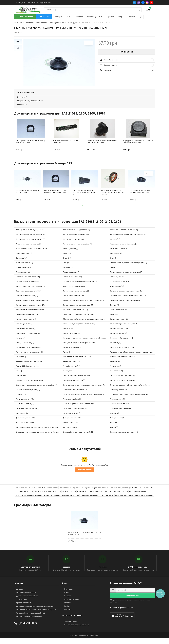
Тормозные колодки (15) (25, 408)
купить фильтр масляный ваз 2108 (116, 495)
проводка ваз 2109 (69, 495)
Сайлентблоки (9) (116, 375)
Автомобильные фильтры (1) (74, 243)
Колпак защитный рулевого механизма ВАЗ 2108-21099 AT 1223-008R (102, 146)
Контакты (133, 17)
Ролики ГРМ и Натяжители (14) (27, 370)
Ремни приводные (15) (71, 365)
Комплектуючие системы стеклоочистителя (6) (33, 304)
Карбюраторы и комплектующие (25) (77, 295)
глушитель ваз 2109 (26, 495)
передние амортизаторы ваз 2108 (97, 492)
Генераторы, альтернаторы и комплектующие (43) (128, 267)
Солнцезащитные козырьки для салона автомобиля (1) (36, 389)
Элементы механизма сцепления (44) (124, 436)
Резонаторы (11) (22, 361)
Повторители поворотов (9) (26, 333)
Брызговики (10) (116, 257)
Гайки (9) (66, 267)
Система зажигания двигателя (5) (122, 380)
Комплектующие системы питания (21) (30, 309)
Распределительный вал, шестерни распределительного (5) (132, 356)
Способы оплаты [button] (127, 65)
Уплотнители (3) (22, 417)
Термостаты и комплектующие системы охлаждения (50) (84, 398)
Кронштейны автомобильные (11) (75, 314)
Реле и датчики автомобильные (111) (77, 361)
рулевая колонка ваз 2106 (144, 499)
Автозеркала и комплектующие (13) (29, 234)
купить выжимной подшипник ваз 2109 (29, 499)
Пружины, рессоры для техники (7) (29, 351)
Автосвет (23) (115, 243)
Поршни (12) (20, 342)
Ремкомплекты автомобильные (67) (123, 361)
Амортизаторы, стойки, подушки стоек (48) (32, 253)
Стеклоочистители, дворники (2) (75, 394)
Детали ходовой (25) (118, 281)
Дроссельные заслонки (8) (120, 286)
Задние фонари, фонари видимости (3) (30, 290)
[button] (83, 210)
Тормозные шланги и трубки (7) (27, 413)
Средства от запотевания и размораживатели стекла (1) (84, 389)
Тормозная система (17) (25, 403)
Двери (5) (113, 271)
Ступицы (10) (21, 398)
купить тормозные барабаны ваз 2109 (48, 495)
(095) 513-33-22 (24, 3)
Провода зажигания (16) (25, 347)
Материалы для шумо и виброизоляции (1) (79, 318)
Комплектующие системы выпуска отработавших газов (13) (85, 304)
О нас (69, 17)
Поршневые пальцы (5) (118, 337)
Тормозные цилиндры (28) (120, 408)
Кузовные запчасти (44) (119, 314)
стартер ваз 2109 (65, 492)
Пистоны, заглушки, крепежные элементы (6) (79, 328)
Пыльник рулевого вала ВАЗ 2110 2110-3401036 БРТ (27, 195)
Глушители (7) (68, 271)
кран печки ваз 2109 (146, 492)
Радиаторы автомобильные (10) (122, 351)
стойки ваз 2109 (22, 492)
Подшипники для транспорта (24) (28, 337)
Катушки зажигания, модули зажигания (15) (126, 295)
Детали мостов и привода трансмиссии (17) (126, 276)
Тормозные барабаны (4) (72, 403)
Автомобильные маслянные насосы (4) (30, 239)
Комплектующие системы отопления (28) (125, 304)
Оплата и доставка (95, 17)
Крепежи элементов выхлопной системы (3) (32, 314)
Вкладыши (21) (21, 262)
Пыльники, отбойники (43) (72, 351)
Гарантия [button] (127, 70)
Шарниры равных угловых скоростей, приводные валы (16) (38, 431)
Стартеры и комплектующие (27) (28, 394)
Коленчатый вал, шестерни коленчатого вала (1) (128, 300)
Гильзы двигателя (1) (24, 271)
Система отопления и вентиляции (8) (30, 384)
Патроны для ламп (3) (24, 328)
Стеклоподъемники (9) (118, 394)
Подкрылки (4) (68, 333)
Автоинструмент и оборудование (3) (76, 234)
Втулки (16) (114, 262)
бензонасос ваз (52, 492)
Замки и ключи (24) (117, 290)
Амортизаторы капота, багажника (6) (124, 248)
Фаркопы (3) (114, 417)
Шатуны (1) (114, 431)
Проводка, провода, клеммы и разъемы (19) (79, 347)
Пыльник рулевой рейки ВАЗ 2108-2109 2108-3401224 (65, 146)
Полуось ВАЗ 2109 (107, 499)
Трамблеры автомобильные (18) (75, 413)
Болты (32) (67, 257)
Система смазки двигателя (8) (74, 384)
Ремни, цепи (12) (116, 365)
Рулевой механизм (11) (71, 370)
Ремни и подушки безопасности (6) (29, 365)
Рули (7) (19, 375)
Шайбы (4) (114, 427)
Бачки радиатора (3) (70, 253)
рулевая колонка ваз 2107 (124, 499)
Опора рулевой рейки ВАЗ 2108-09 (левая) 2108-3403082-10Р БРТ (30, 146)
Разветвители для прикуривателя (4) (30, 356)
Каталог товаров (25, 17)
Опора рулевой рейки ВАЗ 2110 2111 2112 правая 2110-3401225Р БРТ (84, 196)
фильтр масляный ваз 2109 (90, 499)
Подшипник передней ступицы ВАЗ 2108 (124, 492)
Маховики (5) (115, 318)
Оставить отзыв (85, 474)
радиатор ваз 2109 (96, 495)
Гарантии (110, 17)
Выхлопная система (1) (24, 267)
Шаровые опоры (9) (70, 431)
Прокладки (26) (115, 347)
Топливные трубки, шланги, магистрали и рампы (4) (129, 398)
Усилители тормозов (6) (72, 417)
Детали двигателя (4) (71, 276)
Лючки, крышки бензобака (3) (27, 318)
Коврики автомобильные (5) (73, 300)
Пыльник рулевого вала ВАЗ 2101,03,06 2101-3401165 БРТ (140, 195)
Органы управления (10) (119, 323)
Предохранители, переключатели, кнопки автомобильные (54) (85, 342)
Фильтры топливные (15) (25, 427)
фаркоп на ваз (82, 495)
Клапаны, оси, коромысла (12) (27, 300)
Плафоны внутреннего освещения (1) (124, 328)
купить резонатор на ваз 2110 (140, 495)
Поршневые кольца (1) (71, 337)
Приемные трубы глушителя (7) (121, 342)
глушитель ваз (78, 492)
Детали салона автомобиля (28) (28, 281)
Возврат (79, 17)
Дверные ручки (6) (23, 276)
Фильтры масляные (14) (72, 422)
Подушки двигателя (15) (119, 333)
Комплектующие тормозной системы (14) (78, 309)
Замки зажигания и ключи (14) (74, 290)
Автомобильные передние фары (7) (76, 239)
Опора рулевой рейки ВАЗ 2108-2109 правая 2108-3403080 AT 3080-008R (138, 146)
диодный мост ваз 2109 (52, 499)
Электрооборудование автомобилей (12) (78, 436)
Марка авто (44, 17)
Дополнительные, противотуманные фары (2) (80, 286)
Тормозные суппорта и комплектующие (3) (79, 408)
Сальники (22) (21, 380)
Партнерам (58, 17)
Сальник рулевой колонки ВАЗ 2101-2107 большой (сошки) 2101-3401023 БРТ (113, 196)
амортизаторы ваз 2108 (70, 499)
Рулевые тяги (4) (116, 370)
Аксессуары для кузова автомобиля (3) (77, 248)
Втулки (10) (67, 262)
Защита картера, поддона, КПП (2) (28, 295)
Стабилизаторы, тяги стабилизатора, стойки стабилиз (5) (131, 389)
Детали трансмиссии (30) (72, 281)
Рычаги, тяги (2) (69, 375)
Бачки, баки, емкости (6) (119, 253)
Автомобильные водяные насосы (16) (124, 234)
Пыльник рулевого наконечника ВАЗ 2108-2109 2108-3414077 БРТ (84, 537)
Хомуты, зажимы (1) (70, 427)
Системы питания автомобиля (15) (123, 384)
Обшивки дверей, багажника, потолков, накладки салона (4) (85, 323)
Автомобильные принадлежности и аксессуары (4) (129, 239)
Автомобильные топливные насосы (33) (31, 243)
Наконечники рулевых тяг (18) (27, 323)
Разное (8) (67, 356)
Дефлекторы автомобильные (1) (28, 286)
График (121, 17)
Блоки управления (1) (24, 257)
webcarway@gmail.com (42, 3)
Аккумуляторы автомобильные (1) (29, 248)
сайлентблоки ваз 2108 (37, 492)
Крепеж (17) (114, 309)
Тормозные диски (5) (117, 403)
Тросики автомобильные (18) (121, 413)
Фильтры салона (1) (117, 422)
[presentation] (86, 43)
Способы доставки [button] (127, 60)
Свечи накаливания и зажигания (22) (77, 380)
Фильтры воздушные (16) (25, 422)
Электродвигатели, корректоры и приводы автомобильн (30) (38, 436)
